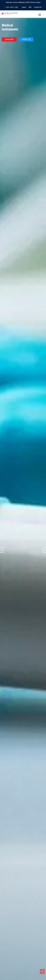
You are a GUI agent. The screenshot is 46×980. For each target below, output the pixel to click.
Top (42, 971)
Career (24, 7)
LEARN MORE (9, 39)
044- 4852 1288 (12, 7)
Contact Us (38, 7)
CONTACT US (26, 39)
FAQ (30, 7)
